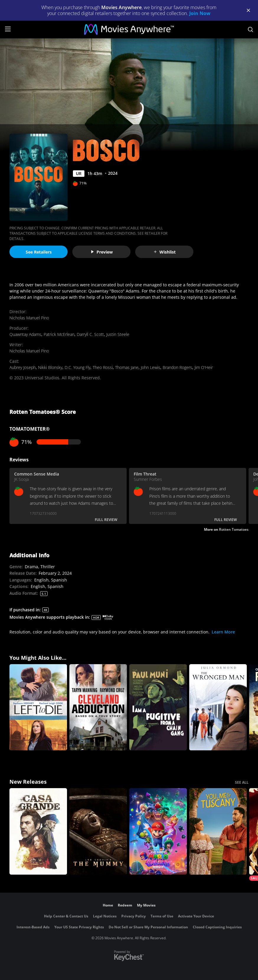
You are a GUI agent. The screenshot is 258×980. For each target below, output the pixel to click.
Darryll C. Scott (90, 334)
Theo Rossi (103, 367)
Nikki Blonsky (50, 367)
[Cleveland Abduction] (98, 707)
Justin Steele (118, 334)
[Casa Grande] (38, 831)
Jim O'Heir (204, 367)
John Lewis (151, 367)
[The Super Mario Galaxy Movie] (158, 831)
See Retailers (39, 252)
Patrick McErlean (59, 334)
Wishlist (164, 252)
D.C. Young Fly (77, 367)
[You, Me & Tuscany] (218, 831)
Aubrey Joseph (23, 367)
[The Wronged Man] (218, 707)
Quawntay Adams (25, 334)
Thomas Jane (127, 367)
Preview (102, 252)
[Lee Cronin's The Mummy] (98, 831)
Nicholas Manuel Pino (29, 318)
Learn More (223, 632)
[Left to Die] (38, 707)
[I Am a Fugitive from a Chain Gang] (158, 707)
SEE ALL (242, 782)
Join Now (200, 13)
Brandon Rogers (177, 367)
